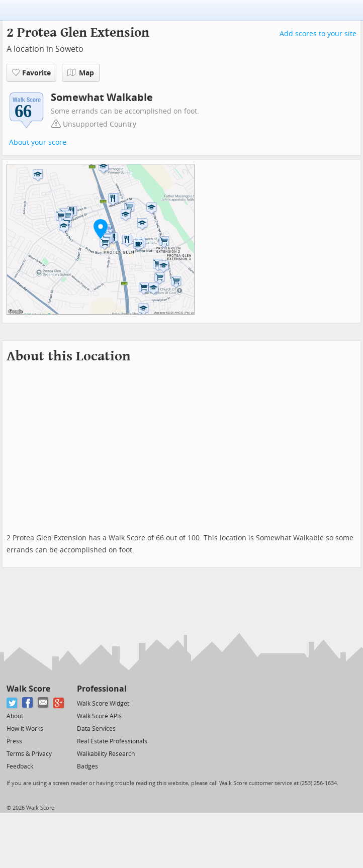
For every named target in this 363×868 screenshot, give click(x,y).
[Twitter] (12, 703)
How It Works (25, 729)
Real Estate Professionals (112, 741)
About (15, 716)
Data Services (96, 729)
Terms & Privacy (29, 754)
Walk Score (28, 689)
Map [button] (81, 73)
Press (14, 741)
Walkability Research (106, 754)
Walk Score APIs (99, 716)
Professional (102, 689)
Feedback (20, 766)
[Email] (43, 703)
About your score (38, 142)
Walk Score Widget (103, 704)
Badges (87, 766)
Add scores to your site (318, 34)
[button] (101, 229)
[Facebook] (28, 703)
